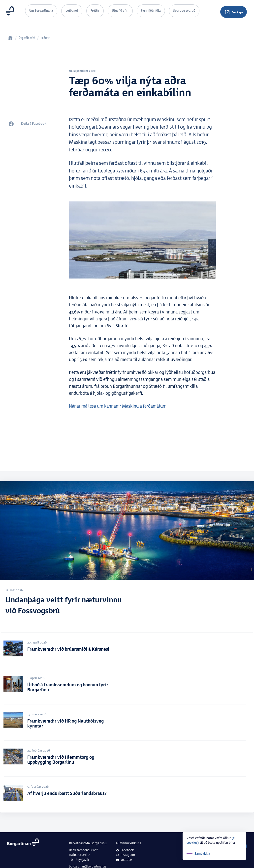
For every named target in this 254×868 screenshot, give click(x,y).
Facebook (125, 850)
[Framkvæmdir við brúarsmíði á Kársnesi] (127, 651)
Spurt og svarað (184, 11)
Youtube (124, 860)
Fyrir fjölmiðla (151, 11)
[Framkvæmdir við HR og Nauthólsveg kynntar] (127, 724)
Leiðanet (72, 11)
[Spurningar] (234, 12)
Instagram (125, 855)
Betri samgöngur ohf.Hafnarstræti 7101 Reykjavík (84, 855)
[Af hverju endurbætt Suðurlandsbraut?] (127, 796)
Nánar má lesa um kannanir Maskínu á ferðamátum (118, 406)
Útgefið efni (120, 11)
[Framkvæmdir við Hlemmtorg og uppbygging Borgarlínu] (127, 760)
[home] (10, 38)
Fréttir (95, 11)
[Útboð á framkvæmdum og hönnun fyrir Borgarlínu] (127, 687)
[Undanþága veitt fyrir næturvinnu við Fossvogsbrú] (127, 558)
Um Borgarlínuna (41, 11)
